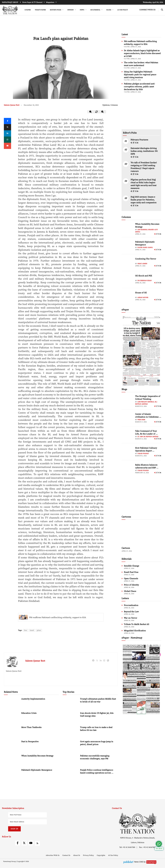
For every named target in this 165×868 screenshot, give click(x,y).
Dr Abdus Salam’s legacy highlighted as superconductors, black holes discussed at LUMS (142, 53)
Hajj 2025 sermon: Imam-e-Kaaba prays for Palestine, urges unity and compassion (144, 200)
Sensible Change (131, 566)
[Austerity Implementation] (12, 703)
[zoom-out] (91, 112)
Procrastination (131, 605)
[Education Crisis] (12, 717)
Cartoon (126, 548)
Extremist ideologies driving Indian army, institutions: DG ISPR (144, 151)
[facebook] (134, 143)
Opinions (106, 105)
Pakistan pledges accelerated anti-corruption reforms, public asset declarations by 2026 (139, 87)
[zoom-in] (103, 112)
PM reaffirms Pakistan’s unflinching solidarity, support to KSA (58, 617)
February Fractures (140, 140)
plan (39, 630)
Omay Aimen (142, 264)
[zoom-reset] (97, 112)
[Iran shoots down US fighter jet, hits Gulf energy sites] (70, 717)
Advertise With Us (53, 855)
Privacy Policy (89, 855)
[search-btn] (162, 10)
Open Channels (131, 579)
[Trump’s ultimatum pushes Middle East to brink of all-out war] (70, 703)
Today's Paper (40, 10)
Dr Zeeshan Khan (145, 281)
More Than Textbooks (31, 727)
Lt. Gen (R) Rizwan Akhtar (148, 437)
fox (26, 630)
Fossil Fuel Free (131, 572)
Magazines (50, 2)
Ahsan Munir (143, 298)
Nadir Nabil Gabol (145, 248)
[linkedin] (7, 133)
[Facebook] (7, 121)
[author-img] (127, 228)
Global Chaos (130, 591)
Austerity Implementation (33, 699)
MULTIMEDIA (95, 10)
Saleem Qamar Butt (12, 105)
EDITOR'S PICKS (56, 10)
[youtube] (31, 843)
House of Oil (141, 293)
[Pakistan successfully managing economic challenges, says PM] (70, 760)
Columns (114, 105)
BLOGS (109, 10)
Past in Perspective (30, 742)
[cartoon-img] (141, 533)
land (32, 630)
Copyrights (101, 855)
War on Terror (131, 618)
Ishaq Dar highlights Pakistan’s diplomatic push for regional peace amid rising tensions (140, 75)
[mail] (7, 146)
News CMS (139, 862)
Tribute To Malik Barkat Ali (137, 624)
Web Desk (141, 420)
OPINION (71, 10)
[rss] (37, 843)
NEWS (82, 10)
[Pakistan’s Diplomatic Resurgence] (12, 774)
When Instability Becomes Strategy (37, 756)
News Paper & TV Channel (33, 2)
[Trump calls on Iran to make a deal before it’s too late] (70, 732)
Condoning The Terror (146, 259)
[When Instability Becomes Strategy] (12, 760)
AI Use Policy (123, 10)
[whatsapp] (7, 140)
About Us (77, 855)
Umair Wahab (143, 454)
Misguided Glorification (135, 631)
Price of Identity (131, 585)
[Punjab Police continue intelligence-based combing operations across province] (70, 774)
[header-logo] (10, 10)
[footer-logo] (137, 823)
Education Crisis (29, 713)
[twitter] (7, 127)
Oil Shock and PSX (144, 276)
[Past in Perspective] (12, 746)
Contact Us (67, 855)
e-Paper (28, 10)
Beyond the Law (131, 612)
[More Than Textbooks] (12, 732)
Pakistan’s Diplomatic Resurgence (37, 770)
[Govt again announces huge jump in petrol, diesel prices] (70, 746)
